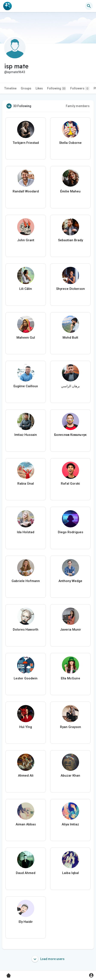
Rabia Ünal (26, 484)
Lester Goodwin (26, 678)
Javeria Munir (70, 630)
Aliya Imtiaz (70, 824)
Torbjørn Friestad (26, 143)
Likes (39, 88)
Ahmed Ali (26, 776)
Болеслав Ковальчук (70, 435)
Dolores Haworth (26, 630)
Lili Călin (26, 289)
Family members (78, 106)
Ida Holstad (26, 532)
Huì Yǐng (26, 727)
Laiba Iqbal (70, 873)
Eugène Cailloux (26, 386)
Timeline (10, 88)
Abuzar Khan (70, 776)
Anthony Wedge (70, 581)
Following (57, 88)
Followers (80, 88)
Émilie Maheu (70, 191)
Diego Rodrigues (70, 532)
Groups (26, 88)
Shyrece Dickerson (70, 289)
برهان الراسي (70, 386)
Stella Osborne (70, 143)
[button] (89, 6)
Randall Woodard (26, 191)
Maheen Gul (26, 338)
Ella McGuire (70, 678)
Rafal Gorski (70, 484)
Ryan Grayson (70, 727)
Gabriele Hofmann (26, 581)
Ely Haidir (26, 922)
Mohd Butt (70, 338)
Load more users (48, 959)
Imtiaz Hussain (26, 435)
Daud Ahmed (26, 873)
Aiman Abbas (26, 824)
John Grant (26, 240)
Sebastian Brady (70, 240)
